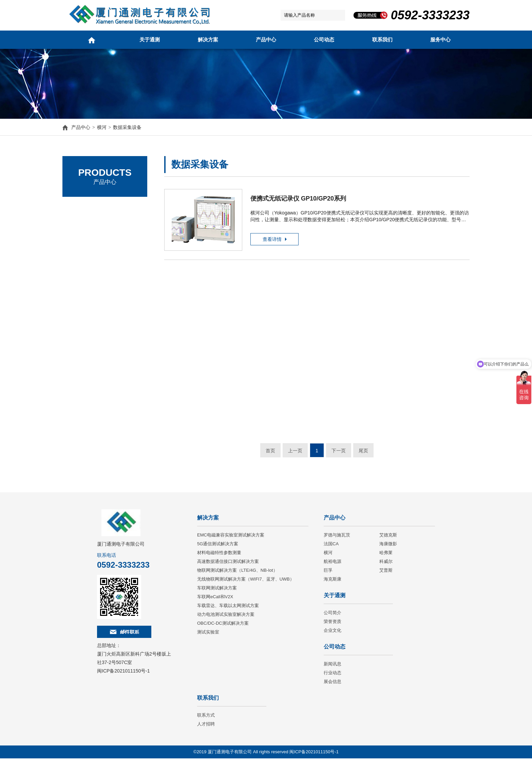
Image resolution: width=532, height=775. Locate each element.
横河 (102, 129)
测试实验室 (208, 649)
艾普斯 (386, 587)
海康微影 (388, 560)
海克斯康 (332, 596)
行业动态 (332, 689)
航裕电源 (332, 578)
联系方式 (206, 732)
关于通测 (150, 40)
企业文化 (332, 647)
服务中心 (440, 40)
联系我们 (382, 40)
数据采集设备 (127, 129)
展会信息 (332, 698)
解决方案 (208, 40)
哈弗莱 (386, 569)
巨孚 (328, 587)
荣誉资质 (332, 638)
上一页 (295, 460)
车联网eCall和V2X (215, 613)
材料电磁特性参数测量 (219, 569)
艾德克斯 (81, 227)
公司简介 (332, 629)
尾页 (363, 460)
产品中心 (266, 40)
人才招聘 (206, 741)
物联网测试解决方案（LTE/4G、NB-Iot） (237, 587)
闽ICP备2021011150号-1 (123, 687)
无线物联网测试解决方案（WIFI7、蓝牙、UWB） (246, 596)
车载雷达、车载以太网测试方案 (228, 622)
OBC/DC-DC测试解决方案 (223, 640)
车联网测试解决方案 (217, 604)
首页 (270, 460)
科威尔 (386, 578)
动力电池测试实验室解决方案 (226, 631)
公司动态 (324, 40)
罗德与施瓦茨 (86, 209)
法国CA (80, 246)
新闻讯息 (332, 681)
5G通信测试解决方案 (218, 560)
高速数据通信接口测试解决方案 (228, 578)
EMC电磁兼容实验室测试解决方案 (231, 552)
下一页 (339, 460)
